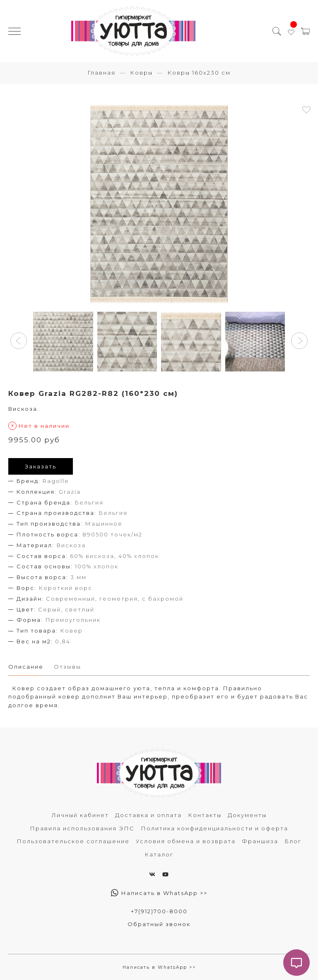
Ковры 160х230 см (199, 73)
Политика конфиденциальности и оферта (214, 828)
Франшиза (260, 841)
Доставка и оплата (148, 815)
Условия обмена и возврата (186, 841)
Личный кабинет (80, 815)
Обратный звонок (159, 924)
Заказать (41, 466)
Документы (247, 815)
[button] (19, 341)
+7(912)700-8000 (159, 911)
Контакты (205, 815)
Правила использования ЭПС (82, 828)
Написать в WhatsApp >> (159, 893)
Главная (101, 73)
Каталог (159, 854)
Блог (293, 841)
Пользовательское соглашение (73, 841)
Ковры (141, 73)
